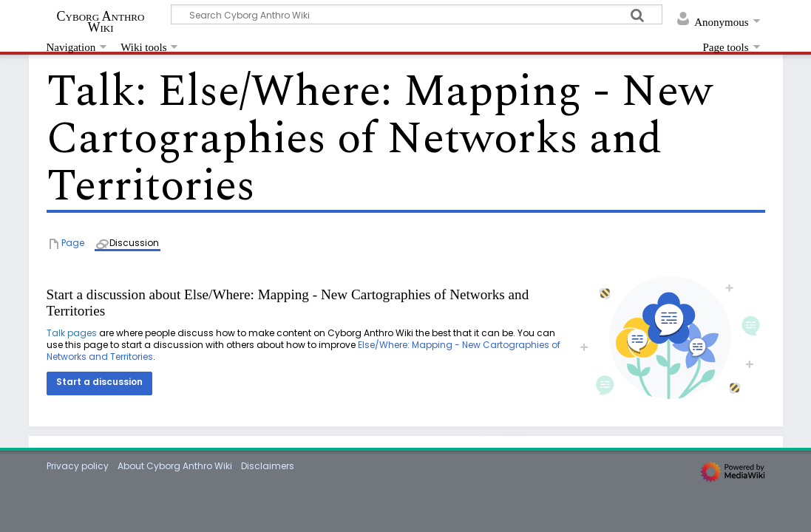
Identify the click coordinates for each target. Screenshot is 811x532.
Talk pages (72, 333)
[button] (99, 383)
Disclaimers (268, 466)
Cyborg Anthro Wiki (101, 21)
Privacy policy (78, 466)
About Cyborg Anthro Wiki (175, 466)
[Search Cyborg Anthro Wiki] (417, 14)
